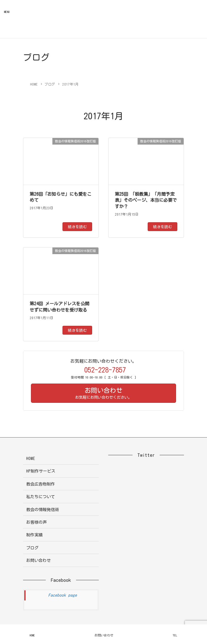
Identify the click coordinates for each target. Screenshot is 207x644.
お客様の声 (36, 522)
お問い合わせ (38, 561)
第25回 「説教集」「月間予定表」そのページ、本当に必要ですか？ (146, 200)
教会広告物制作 (41, 484)
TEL (175, 635)
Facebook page (63, 595)
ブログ (32, 548)
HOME (31, 459)
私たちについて (41, 497)
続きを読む (77, 227)
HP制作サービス (41, 471)
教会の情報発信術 (43, 510)
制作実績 (34, 535)
